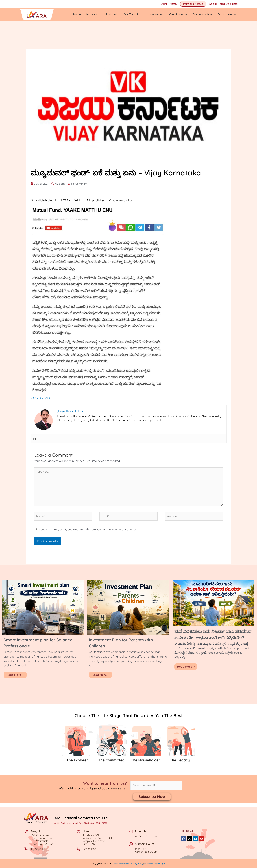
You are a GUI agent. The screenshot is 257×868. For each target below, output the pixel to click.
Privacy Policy (137, 864)
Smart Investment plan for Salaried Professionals (33, 642)
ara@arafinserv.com (147, 836)
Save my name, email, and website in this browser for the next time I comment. (89, 529)
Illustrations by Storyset (155, 864)
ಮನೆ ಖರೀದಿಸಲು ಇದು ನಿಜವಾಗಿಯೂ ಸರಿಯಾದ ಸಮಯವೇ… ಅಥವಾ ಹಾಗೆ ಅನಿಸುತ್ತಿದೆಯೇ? (209, 637)
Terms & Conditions (121, 864)
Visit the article (40, 394)
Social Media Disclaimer (224, 4)
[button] (193, 4)
